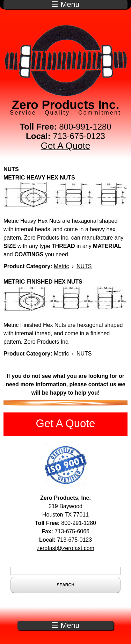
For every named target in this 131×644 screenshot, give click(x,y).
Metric (61, 266)
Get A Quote (66, 146)
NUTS (84, 266)
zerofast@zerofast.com (65, 548)
